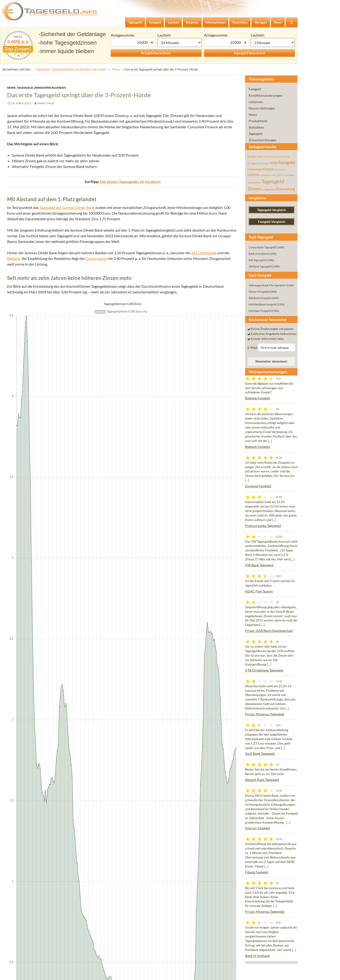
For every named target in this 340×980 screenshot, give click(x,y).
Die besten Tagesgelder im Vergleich (130, 181)
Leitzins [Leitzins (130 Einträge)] (254, 175)
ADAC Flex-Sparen (259, 591)
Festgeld (255, 89)
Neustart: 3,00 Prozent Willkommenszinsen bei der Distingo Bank (83, 561)
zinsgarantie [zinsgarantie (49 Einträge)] (268, 189)
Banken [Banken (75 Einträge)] (252, 156)
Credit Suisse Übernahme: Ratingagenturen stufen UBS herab (65, 612)
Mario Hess (46, 103)
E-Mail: (253, 348)
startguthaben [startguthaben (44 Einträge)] (254, 182)
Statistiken (256, 127)
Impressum (18, 973)
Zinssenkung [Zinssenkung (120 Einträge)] (285, 189)
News (116, 69)
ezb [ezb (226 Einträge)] (274, 163)
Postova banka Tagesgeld (263, 526)
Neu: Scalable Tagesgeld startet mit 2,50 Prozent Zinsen (78, 550)
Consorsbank (96, 258)
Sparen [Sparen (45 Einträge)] (280, 175)
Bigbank (14, 258)
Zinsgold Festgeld (258, 486)
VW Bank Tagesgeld (259, 565)
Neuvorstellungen (262, 108)
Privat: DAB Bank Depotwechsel (269, 631)
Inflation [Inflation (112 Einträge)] (268, 169)
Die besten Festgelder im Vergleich (130, 522)
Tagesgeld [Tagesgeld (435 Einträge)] (273, 181)
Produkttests (258, 121)
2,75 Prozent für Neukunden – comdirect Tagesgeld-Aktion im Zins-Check (91, 567)
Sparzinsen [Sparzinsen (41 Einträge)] (290, 175)
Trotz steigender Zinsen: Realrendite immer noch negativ (76, 578)
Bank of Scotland (257, 956)
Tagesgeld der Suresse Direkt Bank (67, 207)
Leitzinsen (256, 102)
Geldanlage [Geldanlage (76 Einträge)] (254, 169)
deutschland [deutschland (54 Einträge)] (283, 157)
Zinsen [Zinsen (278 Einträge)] (254, 189)
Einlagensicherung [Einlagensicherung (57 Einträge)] (257, 163)
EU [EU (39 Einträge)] (269, 163)
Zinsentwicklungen (50, 88)
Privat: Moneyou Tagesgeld (265, 714)
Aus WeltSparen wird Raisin (58, 556)
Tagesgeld (25, 88)
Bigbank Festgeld (257, 398)
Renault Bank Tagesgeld (262, 780)
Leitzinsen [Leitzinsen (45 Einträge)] (265, 175)
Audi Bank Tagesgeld (260, 753)
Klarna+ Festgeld (257, 828)
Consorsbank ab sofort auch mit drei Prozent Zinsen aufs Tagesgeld (180, 612)
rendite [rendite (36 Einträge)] (273, 175)
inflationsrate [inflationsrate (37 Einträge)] (280, 170)
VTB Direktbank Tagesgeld (264, 670)
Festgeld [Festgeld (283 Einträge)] (287, 162)
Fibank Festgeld (257, 872)
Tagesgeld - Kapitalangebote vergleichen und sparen (71, 69)
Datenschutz (41, 973)
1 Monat (180, 42)
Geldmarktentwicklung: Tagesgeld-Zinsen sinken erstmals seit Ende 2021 (90, 573)
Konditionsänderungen (266, 95)
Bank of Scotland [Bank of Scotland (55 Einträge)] (266, 157)
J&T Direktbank (204, 253)
